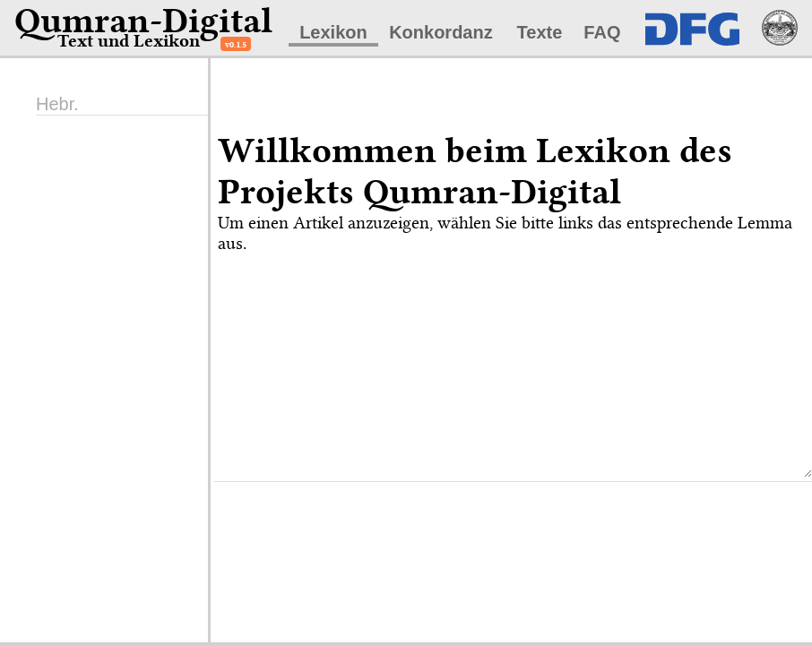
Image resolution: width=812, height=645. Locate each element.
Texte (540, 32)
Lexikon (333, 32)
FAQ (602, 32)
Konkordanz (441, 32)
